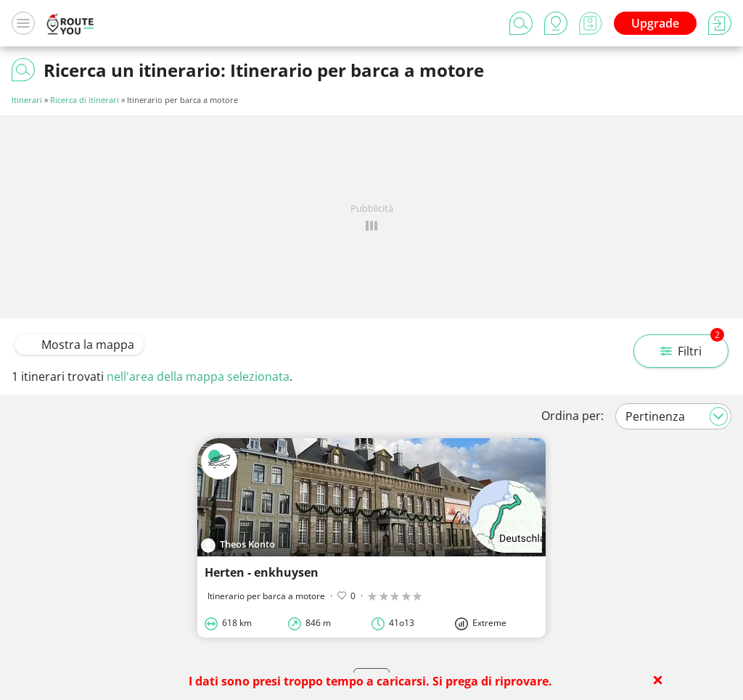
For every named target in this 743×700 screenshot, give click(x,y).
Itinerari (27, 100)
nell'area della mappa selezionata (198, 376)
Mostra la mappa (79, 345)
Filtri (692, 347)
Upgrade (655, 23)
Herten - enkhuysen (262, 572)
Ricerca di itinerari (85, 100)
